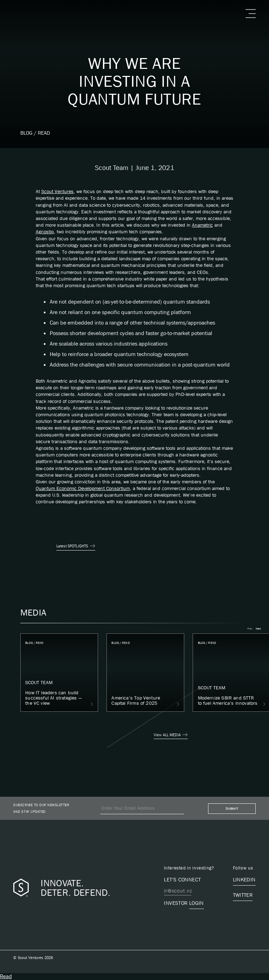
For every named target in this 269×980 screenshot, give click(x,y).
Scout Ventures (57, 191)
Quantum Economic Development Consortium (83, 488)
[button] (250, 14)
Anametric (202, 225)
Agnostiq (45, 232)
